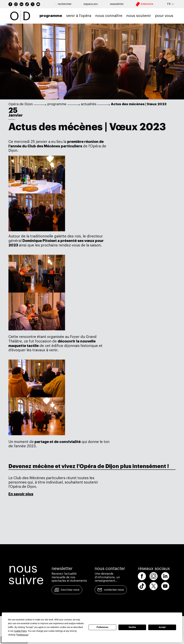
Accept (162, 627)
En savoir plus (21, 494)
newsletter (117, 4)
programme (57, 104)
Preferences (102, 627)
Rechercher (63, 4)
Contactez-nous (114, 590)
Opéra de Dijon (21, 104)
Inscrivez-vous (70, 590)
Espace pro (91, 4)
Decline (132, 627)
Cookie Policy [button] (20, 631)
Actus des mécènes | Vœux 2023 (139, 104)
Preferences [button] (22, 635)
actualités (89, 104)
